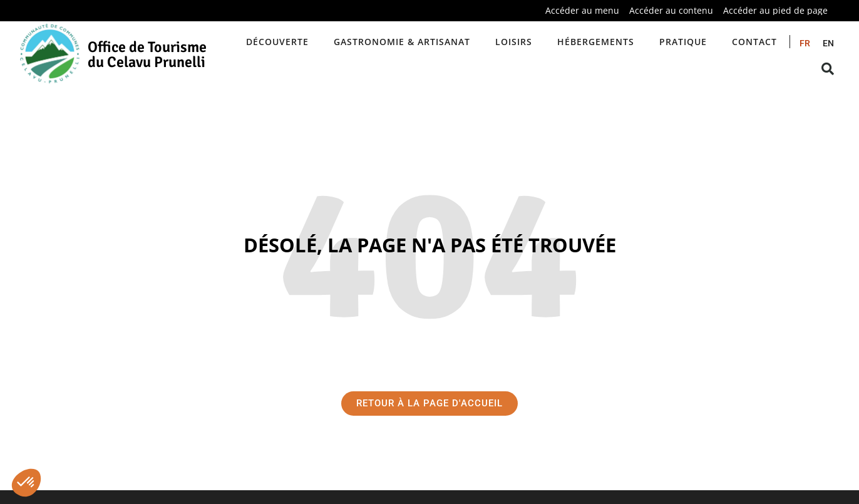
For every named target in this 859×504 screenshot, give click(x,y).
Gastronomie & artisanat (402, 42)
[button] (26, 483)
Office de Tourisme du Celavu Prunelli (147, 54)
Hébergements (596, 42)
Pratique (683, 42)
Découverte (277, 42)
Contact (754, 42)
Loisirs (514, 42)
